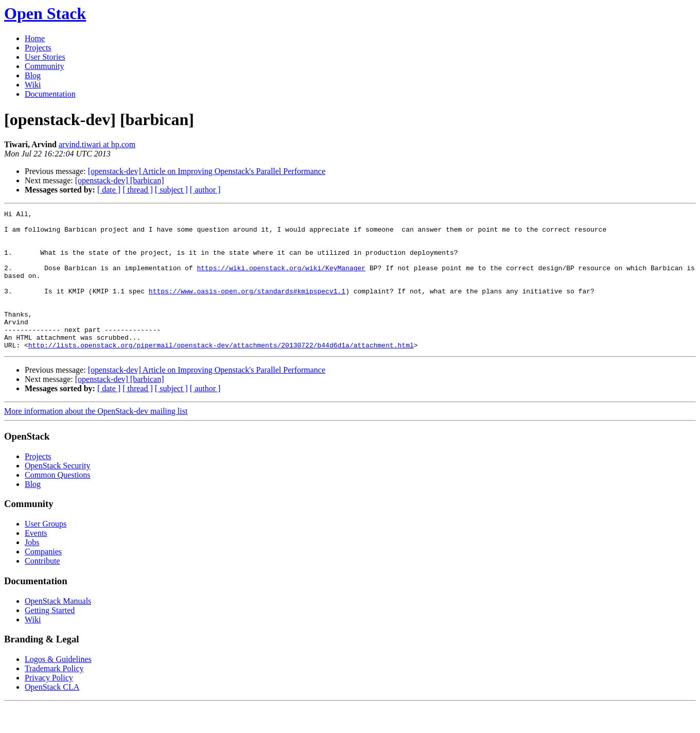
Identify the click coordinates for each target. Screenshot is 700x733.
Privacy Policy (49, 705)
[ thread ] (138, 190)
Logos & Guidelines (58, 687)
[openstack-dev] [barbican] (120, 180)
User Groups (46, 552)
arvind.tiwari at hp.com (97, 144)
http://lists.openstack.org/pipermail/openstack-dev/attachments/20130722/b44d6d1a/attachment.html (221, 373)
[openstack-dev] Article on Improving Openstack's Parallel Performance (207, 171)
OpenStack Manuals (58, 629)
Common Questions (58, 503)
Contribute (42, 589)
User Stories (45, 57)
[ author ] (205, 190)
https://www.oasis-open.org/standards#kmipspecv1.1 (247, 308)
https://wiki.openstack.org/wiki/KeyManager (281, 280)
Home (35, 38)
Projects (38, 48)
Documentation (50, 94)
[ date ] (109, 190)
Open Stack (45, 13)
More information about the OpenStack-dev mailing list (96, 439)
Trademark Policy (54, 696)
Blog (33, 75)
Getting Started (50, 638)
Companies (43, 579)
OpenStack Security (58, 493)
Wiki (33, 85)
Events (36, 561)
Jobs (32, 570)
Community (44, 66)
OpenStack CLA (52, 715)
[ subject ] (171, 190)
